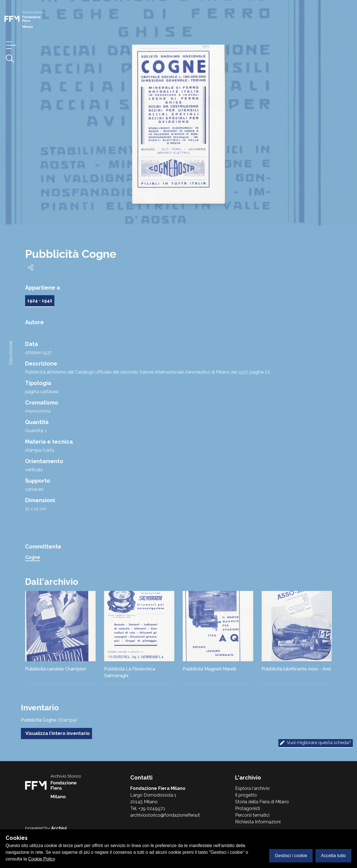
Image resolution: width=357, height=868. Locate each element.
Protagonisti (248, 808)
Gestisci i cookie (291, 856)
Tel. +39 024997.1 (148, 808)
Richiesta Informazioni (258, 822)
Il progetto (246, 795)
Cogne (33, 557)
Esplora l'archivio (252, 788)
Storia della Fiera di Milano (262, 802)
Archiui (59, 828)
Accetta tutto (333, 856)
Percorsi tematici (252, 815)
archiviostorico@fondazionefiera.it (165, 815)
